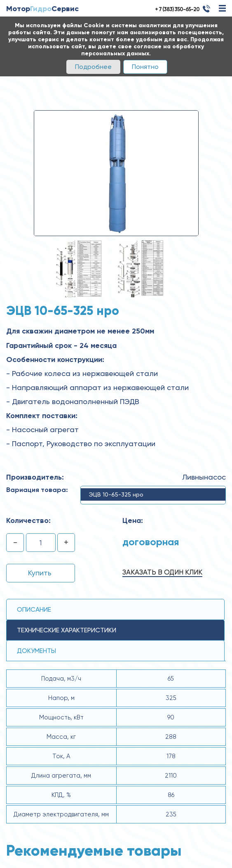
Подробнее (93, 67)
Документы (36, 651)
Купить (40, 573)
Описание (34, 609)
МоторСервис (42, 9)
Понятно (145, 67)
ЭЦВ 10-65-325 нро (116, 494)
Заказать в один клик (162, 572)
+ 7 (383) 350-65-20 (177, 9)
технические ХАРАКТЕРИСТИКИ (67, 630)
